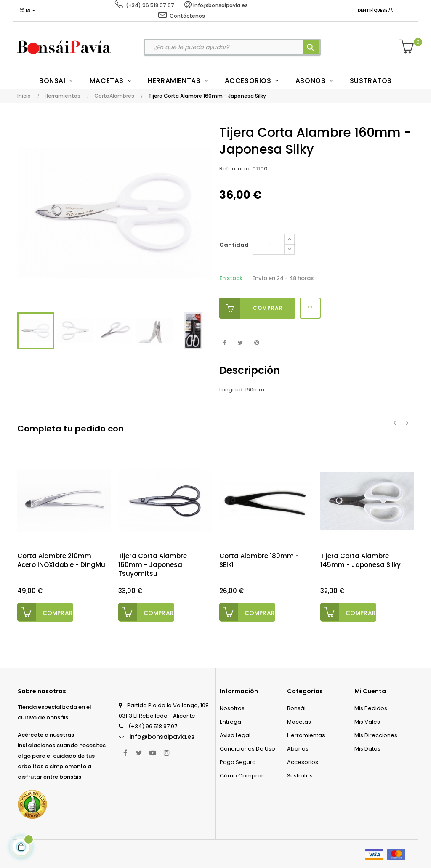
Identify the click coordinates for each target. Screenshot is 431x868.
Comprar (251, 308)
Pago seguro (238, 762)
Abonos (298, 749)
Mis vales (367, 722)
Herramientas (306, 735)
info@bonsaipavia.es (162, 737)
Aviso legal (235, 735)
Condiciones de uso (247, 749)
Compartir (225, 343)
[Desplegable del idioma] (27, 11)
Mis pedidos (371, 708)
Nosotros (232, 708)
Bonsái (296, 708)
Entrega (230, 722)
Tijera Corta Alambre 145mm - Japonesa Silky (360, 560)
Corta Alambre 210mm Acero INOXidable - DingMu (61, 560)
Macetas (299, 722)
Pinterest (257, 343)
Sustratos (300, 776)
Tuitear (241, 343)
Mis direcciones (376, 735)
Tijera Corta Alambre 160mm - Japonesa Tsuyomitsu (153, 565)
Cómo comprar (242, 776)
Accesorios (303, 762)
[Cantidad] (269, 244)
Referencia (234, 169)
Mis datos (367, 749)
